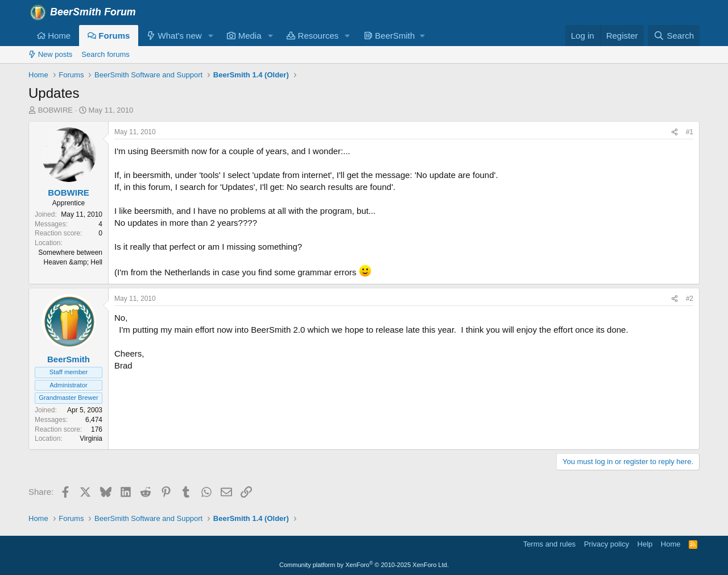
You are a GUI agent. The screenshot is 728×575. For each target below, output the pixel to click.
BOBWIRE (55, 110)
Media (244, 36)
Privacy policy (607, 544)
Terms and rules (549, 544)
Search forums (106, 54)
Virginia (91, 439)
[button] (210, 36)
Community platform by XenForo (364, 565)
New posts (50, 54)
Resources (313, 36)
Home (54, 36)
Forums (109, 36)
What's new (174, 36)
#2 (690, 299)
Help (645, 544)
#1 (690, 132)
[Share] (675, 132)
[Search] (674, 36)
